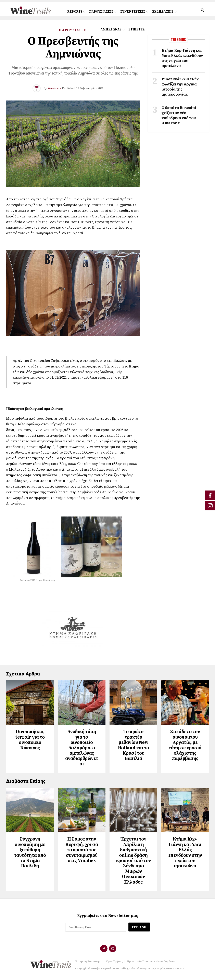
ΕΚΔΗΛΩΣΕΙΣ (163, 12)
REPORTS (75, 12)
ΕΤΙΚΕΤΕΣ (137, 30)
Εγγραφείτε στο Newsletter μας (108, 918)
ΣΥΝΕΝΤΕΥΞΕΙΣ (133, 12)
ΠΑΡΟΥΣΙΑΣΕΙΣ (101, 12)
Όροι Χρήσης (115, 963)
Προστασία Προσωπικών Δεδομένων (151, 963)
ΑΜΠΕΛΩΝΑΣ (111, 30)
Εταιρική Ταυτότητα (89, 963)
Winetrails (54, 88)
